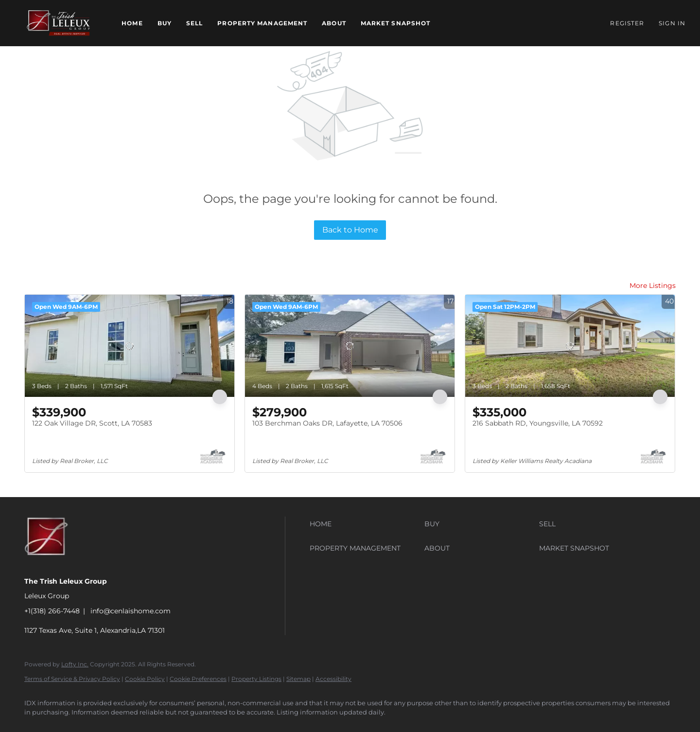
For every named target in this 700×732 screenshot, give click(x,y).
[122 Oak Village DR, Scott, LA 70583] (130, 346)
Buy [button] (165, 23)
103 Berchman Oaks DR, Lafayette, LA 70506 (327, 423)
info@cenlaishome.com (131, 611)
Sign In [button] (672, 23)
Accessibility (333, 679)
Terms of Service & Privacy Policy (72, 679)
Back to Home (350, 230)
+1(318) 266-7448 (52, 611)
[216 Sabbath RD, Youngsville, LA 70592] (570, 346)
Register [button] (627, 23)
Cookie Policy (145, 679)
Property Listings (256, 679)
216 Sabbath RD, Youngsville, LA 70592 (538, 423)
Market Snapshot (396, 23)
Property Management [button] (262, 23)
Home (132, 23)
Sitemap (298, 679)
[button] (58, 23)
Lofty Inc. (75, 664)
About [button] (334, 23)
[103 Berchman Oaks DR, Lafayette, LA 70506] (350, 346)
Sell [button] (194, 23)
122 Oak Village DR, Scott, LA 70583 (92, 423)
